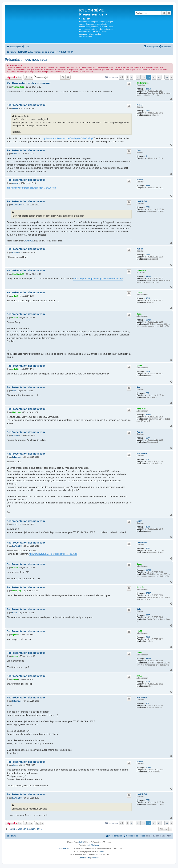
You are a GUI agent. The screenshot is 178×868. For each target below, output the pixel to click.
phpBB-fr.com (93, 845)
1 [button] (131, 77)
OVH (102, 852)
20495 (148, 768)
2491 (148, 111)
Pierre (139, 150)
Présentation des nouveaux (26, 60)
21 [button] (138, 77)
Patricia (140, 249)
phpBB (81, 842)
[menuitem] (25, 47)
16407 (148, 415)
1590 (148, 527)
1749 (148, 186)
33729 (148, 320)
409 (147, 460)
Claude (139, 314)
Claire (139, 609)
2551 (148, 207)
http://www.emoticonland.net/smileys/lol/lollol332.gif (67, 138)
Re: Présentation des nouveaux (29, 83)
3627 (148, 615)
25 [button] (159, 77)
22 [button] (143, 77)
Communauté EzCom (64, 848)
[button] (122, 77)
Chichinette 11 (142, 83)
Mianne (139, 105)
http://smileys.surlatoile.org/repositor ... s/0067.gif (31, 188)
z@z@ (139, 521)
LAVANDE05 (141, 201)
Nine (138, 387)
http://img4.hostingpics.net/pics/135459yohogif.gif (98, 279)
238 (147, 393)
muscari (140, 180)
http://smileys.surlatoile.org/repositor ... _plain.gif (53, 554)
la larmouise (141, 454)
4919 (148, 298)
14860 (148, 89)
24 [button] (154, 77)
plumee (139, 762)
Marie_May (141, 409)
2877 (148, 255)
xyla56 (139, 292)
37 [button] (167, 77)
